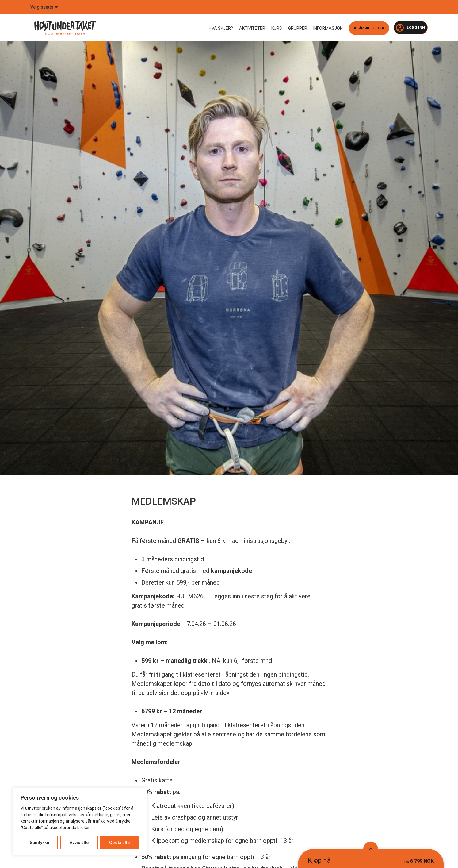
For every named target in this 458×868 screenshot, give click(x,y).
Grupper (298, 28)
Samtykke (39, 843)
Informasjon (328, 28)
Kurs (277, 28)
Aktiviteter (252, 28)
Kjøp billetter (369, 28)
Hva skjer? (221, 28)
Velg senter (44, 7)
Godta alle (119, 843)
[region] (80, 822)
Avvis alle (79, 843)
